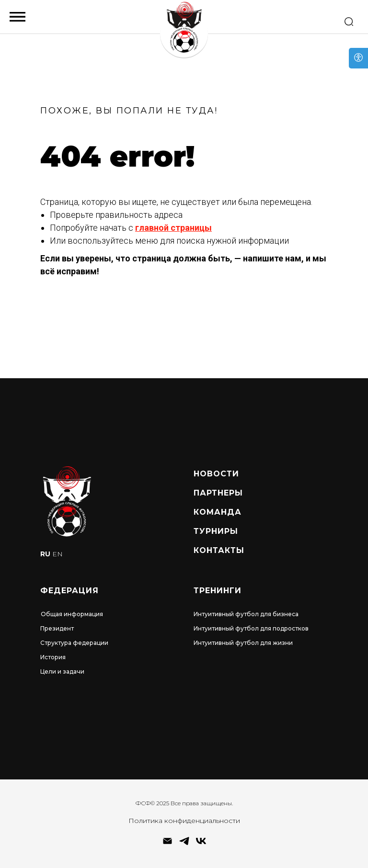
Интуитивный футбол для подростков (251, 628)
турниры (216, 531)
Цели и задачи (62, 671)
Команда (218, 512)
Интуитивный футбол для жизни (243, 643)
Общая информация (72, 614)
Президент (57, 628)
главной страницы (173, 228)
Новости (216, 474)
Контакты (219, 550)
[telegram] (184, 844)
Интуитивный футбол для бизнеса (246, 614)
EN (57, 554)
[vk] (201, 844)
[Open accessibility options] (358, 58)
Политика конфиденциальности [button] (184, 821)
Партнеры (218, 493)
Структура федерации (74, 643)
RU (45, 554)
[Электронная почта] (167, 844)
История (53, 657)
